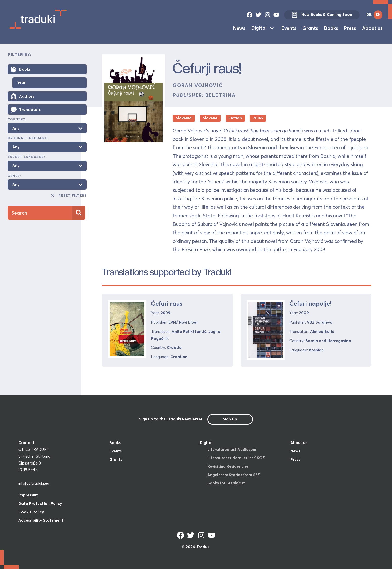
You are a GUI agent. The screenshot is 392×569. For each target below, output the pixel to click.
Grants (310, 28)
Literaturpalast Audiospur (232, 449)
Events (289, 28)
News (239, 28)
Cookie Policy (31, 512)
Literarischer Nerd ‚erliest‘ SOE (236, 458)
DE (369, 15)
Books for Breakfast (226, 483)
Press (350, 28)
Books (331, 28)
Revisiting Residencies (228, 466)
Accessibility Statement (41, 520)
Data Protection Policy (40, 504)
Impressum (29, 495)
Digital (259, 28)
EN (378, 15)
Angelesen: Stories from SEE (234, 475)
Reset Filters (69, 196)
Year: (22, 83)
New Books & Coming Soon (322, 15)
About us (372, 28)
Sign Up (230, 419)
